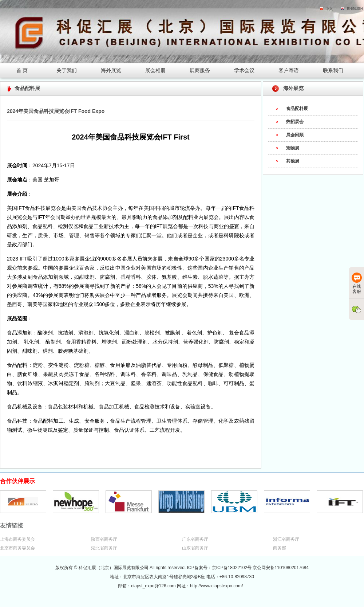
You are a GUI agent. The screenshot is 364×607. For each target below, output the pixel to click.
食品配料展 (297, 109)
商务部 (280, 548)
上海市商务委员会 (17, 539)
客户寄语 (289, 70)
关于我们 (67, 70)
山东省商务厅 (195, 548)
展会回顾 (295, 135)
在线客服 (357, 283)
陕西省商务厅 (104, 539)
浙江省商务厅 (286, 539)
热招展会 (295, 122)
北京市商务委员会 (17, 548)
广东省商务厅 (195, 539)
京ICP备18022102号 (232, 568)
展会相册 (155, 70)
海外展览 (111, 70)
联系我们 (333, 70)
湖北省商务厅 (104, 548)
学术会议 (244, 70)
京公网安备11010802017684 (280, 568)
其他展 (293, 161)
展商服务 (200, 70)
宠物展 (293, 148)
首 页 (22, 70)
